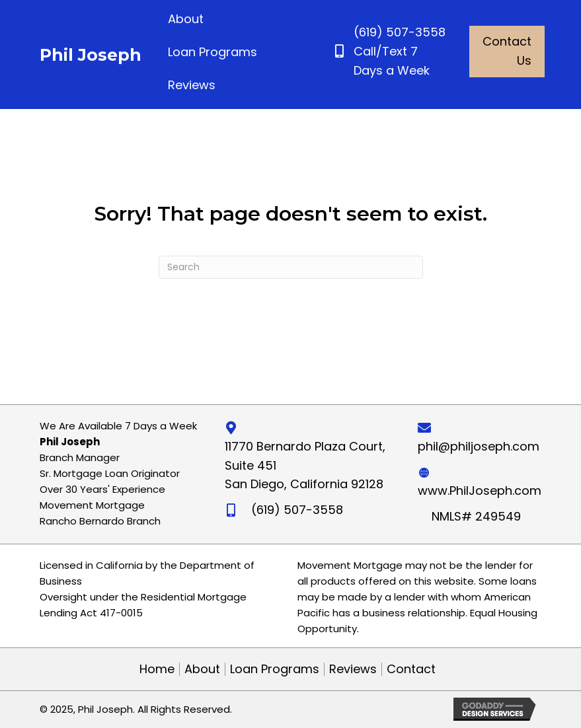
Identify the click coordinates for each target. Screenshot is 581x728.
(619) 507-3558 (400, 32)
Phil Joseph (91, 55)
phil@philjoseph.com (479, 446)
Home (157, 669)
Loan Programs (275, 669)
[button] (507, 52)
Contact (411, 669)
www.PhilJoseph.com (480, 491)
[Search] (291, 267)
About (202, 669)
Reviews (353, 669)
